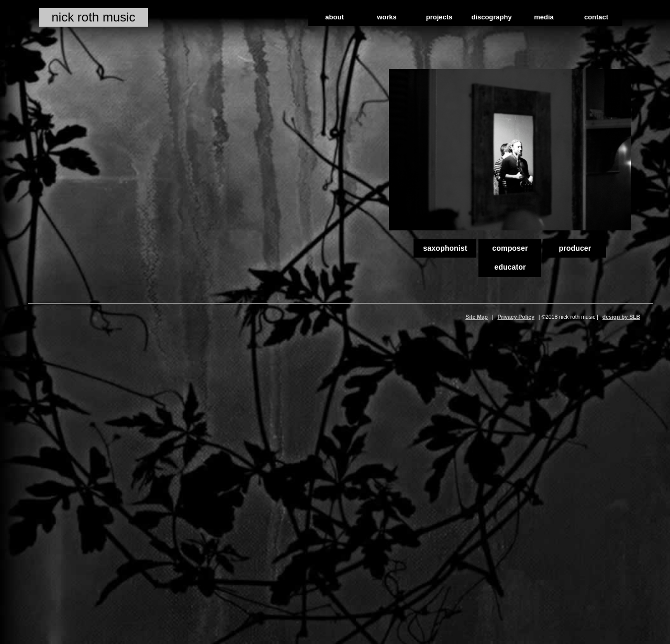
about (334, 17)
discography (491, 17)
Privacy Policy (516, 317)
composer (510, 248)
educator (510, 267)
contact (596, 17)
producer (575, 248)
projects (439, 17)
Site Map (477, 317)
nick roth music (94, 17)
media (544, 17)
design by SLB (621, 317)
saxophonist (445, 248)
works (387, 17)
